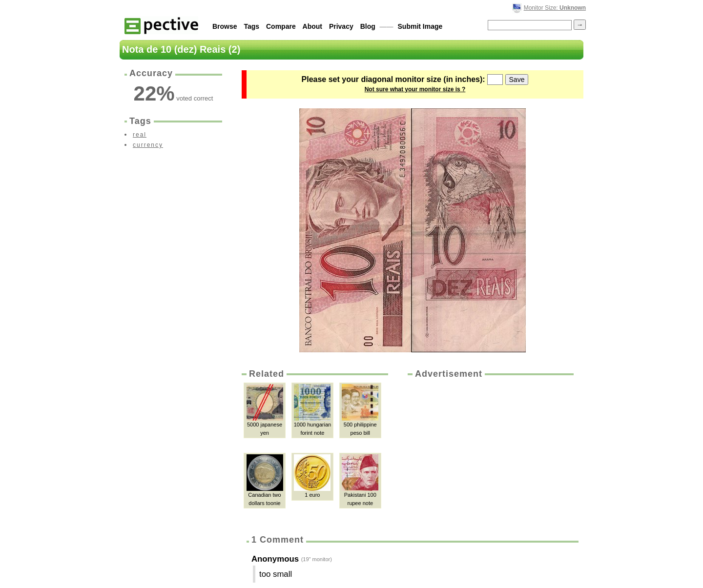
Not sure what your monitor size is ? (415, 89)
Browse (225, 26)
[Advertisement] (490, 453)
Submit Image (420, 26)
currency (148, 145)
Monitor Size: (555, 8)
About (312, 26)
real (140, 135)
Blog (368, 26)
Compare (281, 26)
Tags (251, 26)
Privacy (341, 26)
